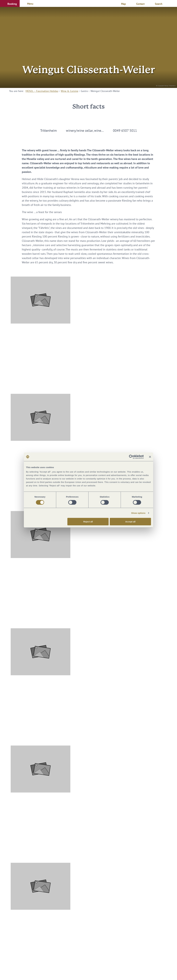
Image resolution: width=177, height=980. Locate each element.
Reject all (88, 522)
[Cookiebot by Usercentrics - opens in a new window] (131, 457)
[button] (10, 3)
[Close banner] (150, 457)
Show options (138, 513)
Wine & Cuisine (69, 91)
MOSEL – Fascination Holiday (42, 91)
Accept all (130, 522)
